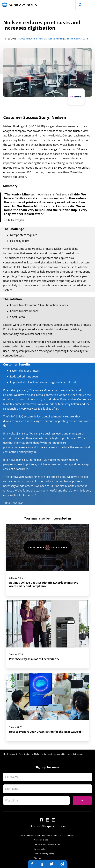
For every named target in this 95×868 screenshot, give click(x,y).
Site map (38, 858)
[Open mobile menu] (90, 5)
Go (82, 800)
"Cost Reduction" (28, 39)
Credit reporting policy (44, 854)
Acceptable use (41, 840)
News (12, 754)
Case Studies (24, 754)
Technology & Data (77, 39)
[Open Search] (80, 5)
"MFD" (43, 39)
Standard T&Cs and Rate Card (48, 844)
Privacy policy (40, 849)
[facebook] (41, 820)
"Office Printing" (56, 39)
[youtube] (54, 820)
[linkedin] (48, 820)
